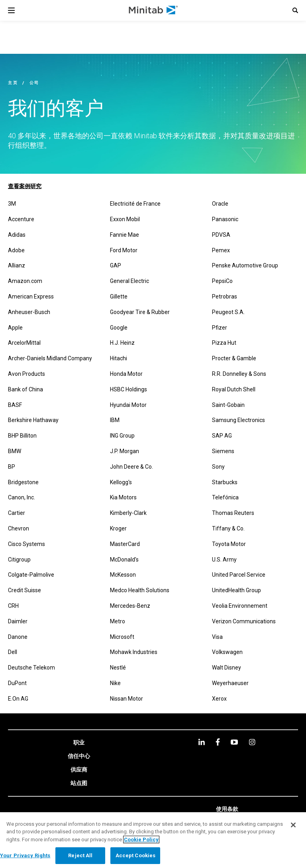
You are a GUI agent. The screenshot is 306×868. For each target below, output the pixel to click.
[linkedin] (202, 742)
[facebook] (218, 742)
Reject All (80, 855)
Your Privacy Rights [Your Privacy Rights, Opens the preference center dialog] (25, 855)
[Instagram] (252, 742)
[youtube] (234, 742)
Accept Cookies (136, 855)
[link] (79, 743)
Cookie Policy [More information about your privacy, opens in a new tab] (141, 840)
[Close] (293, 825)
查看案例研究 (25, 186)
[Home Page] (154, 10)
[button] (295, 10)
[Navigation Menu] (11, 10)
